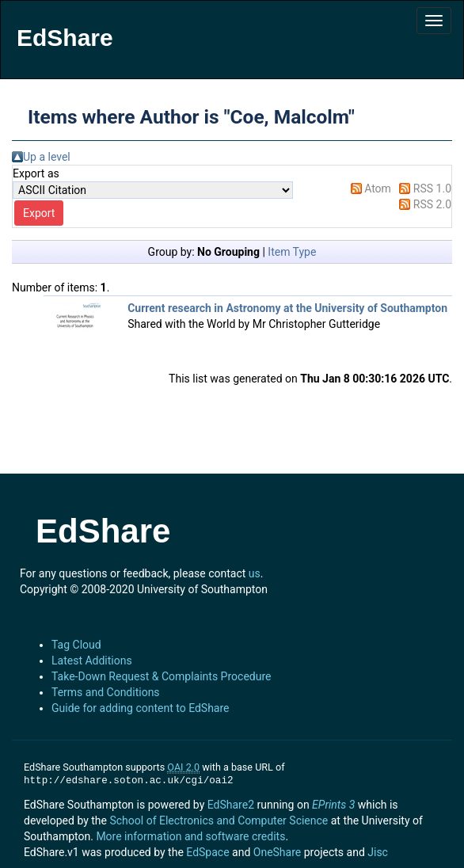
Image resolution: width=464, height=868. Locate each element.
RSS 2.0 (432, 204)
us (255, 573)
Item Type (292, 252)
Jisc (378, 852)
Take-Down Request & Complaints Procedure (161, 676)
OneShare (277, 852)
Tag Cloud (76, 645)
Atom (378, 188)
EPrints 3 (333, 805)
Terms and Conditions (106, 692)
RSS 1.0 (432, 188)
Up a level (47, 157)
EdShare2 (231, 805)
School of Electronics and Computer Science (219, 820)
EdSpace (207, 852)
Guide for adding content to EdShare (141, 708)
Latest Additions (92, 661)
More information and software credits (190, 836)
